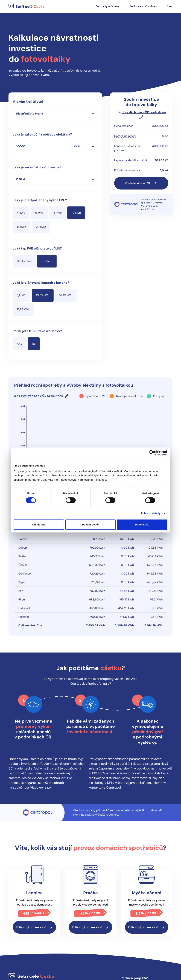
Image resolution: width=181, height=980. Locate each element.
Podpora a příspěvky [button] (143, 6)
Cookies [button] (79, 944)
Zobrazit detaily (151, 513)
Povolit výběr (90, 524)
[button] (141, 183)
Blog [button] (170, 6)
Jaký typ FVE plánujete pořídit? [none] (37, 248)
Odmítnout (39, 524)
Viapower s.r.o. (41, 743)
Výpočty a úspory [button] (108, 6)
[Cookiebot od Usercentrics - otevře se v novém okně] (152, 453)
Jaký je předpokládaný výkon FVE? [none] (40, 200)
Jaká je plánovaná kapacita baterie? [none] (41, 283)
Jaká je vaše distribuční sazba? (37, 167)
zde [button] (152, 209)
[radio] (21, 213)
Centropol (113, 743)
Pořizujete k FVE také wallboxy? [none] (37, 331)
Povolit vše (142, 524)
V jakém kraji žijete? (28, 102)
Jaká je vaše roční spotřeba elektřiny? (42, 134)
